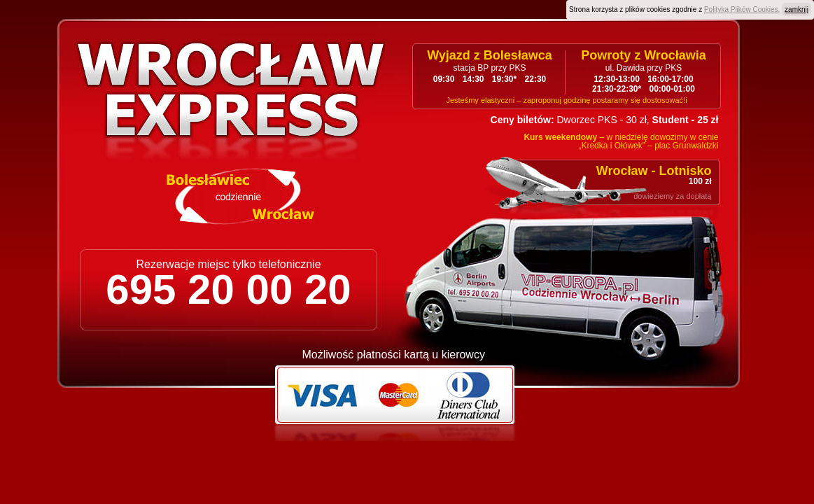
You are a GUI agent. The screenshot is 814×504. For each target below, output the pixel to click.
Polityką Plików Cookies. (742, 9)
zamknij (797, 9)
